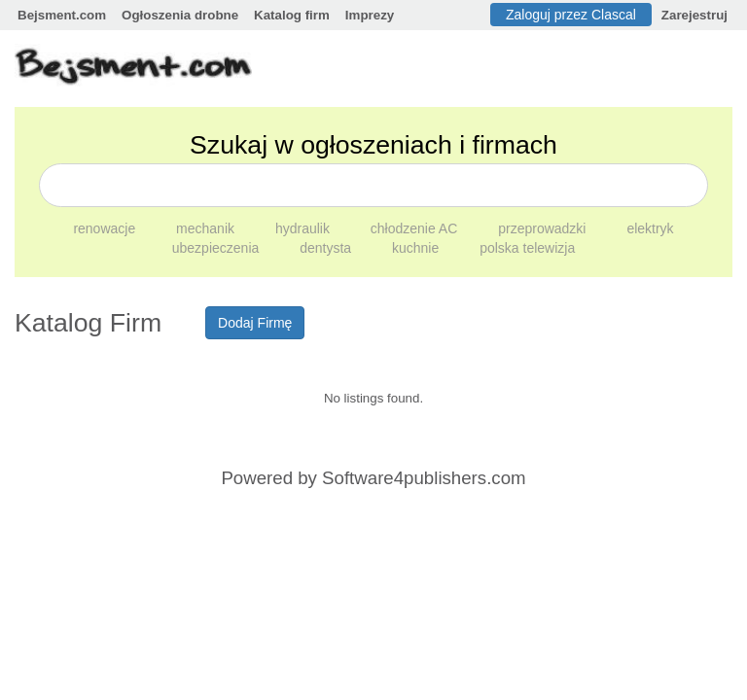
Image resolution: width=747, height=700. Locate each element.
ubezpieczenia (217, 248)
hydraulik (304, 228)
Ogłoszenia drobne (180, 15)
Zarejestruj (694, 15)
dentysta (327, 248)
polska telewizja (527, 248)
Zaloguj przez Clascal (571, 15)
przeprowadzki (544, 228)
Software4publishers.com (424, 478)
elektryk (650, 228)
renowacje (106, 228)
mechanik (207, 228)
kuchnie (417, 248)
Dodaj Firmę (255, 323)
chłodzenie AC (416, 228)
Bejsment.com (62, 15)
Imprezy (370, 15)
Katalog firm (292, 15)
